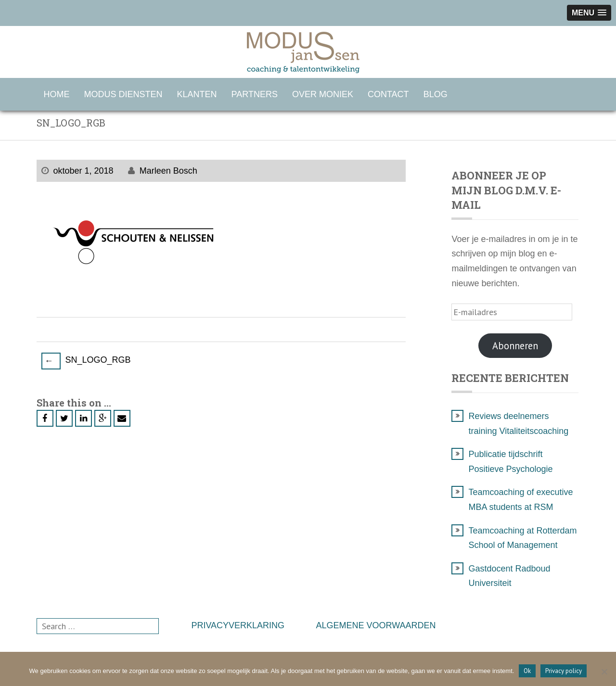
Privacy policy (564, 671)
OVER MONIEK (323, 94)
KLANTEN (197, 94)
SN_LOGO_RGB (86, 361)
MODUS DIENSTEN (123, 94)
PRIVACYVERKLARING (238, 625)
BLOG (436, 94)
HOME (57, 94)
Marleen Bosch (168, 171)
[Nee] (604, 672)
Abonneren (515, 346)
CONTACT (388, 94)
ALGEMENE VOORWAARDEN (376, 625)
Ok (527, 671)
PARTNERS (255, 94)
